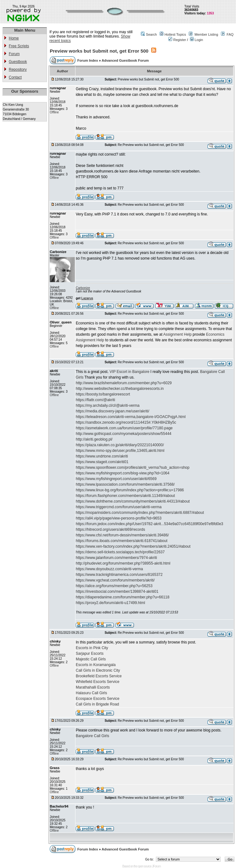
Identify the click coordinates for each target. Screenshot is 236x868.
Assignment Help (177, 334)
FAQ (230, 34)
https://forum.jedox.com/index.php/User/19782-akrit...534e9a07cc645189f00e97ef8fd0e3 (149, 524)
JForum (156, 866)
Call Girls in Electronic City (98, 670)
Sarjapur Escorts (90, 654)
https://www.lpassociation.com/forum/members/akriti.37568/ (125, 484)
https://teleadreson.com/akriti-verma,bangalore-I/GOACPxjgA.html (131, 417)
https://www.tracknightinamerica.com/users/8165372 (119, 575)
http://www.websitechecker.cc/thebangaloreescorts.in (120, 389)
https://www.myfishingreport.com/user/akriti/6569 (116, 479)
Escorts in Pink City (92, 648)
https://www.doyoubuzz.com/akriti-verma (109, 569)
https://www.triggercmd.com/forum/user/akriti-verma (119, 507)
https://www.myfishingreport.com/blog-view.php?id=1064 (123, 473)
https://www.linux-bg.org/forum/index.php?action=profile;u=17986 (130, 490)
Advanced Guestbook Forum (125, 60)
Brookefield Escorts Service (99, 676)
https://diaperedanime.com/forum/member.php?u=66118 (123, 597)
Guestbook (18, 62)
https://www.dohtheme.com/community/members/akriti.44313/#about (133, 501)
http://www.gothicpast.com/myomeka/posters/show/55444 (123, 434)
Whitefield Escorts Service (97, 682)
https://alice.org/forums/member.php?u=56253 (114, 586)
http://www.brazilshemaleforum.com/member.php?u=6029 (124, 383)
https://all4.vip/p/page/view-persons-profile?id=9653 (119, 518)
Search (151, 34)
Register (177, 40)
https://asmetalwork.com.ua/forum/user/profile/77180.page (124, 428)
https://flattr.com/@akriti (95, 400)
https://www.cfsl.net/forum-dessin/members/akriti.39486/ (122, 535)
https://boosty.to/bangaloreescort (103, 394)
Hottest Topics (175, 34)
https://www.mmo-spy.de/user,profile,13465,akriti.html (120, 451)
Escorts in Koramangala (96, 665)
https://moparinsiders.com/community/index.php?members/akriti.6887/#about (140, 513)
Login (197, 40)
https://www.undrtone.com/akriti (102, 456)
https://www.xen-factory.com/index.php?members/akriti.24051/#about (133, 546)
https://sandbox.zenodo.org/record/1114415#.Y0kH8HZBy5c (126, 422)
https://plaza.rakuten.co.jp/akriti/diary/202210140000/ (120, 445)
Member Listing (206, 34)
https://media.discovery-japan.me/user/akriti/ (113, 411)
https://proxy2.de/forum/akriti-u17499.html (110, 603)
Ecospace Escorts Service (97, 699)
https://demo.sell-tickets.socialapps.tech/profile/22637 (120, 552)
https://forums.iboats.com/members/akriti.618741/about (122, 541)
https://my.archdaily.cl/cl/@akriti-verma (108, 406)
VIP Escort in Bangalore (129, 372)
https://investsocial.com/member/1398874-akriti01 (117, 592)
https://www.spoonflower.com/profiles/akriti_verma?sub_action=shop (133, 468)
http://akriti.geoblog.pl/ (94, 439)
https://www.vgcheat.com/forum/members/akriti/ (115, 580)
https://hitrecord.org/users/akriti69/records (110, 530)
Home (14, 38)
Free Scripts (19, 46)
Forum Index (88, 60)
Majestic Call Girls (91, 659)
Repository (18, 70)
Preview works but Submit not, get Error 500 (99, 51)
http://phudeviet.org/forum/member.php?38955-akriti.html (123, 563)
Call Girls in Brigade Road (97, 704)
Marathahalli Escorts (93, 687)
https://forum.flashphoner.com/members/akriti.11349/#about (125, 496)
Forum (14, 54)
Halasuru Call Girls (91, 693)
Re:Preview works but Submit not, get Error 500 (151, 145)
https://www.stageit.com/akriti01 (102, 462)
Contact (15, 77)
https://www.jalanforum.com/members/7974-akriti (116, 558)
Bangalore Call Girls (92, 736)
